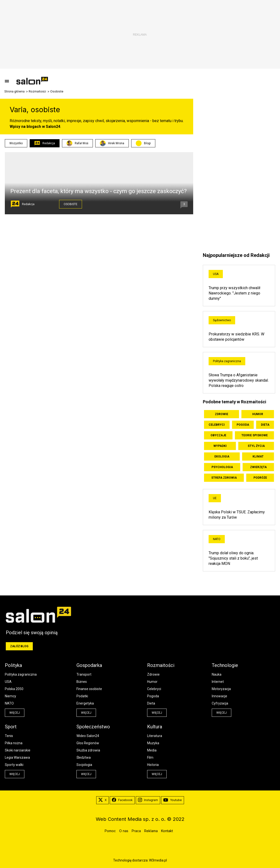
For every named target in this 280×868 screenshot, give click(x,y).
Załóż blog (19, 646)
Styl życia (256, 446)
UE (215, 498)
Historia (153, 765)
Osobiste (71, 204)
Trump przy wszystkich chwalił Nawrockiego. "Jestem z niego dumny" (234, 293)
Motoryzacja (221, 689)
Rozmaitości (37, 91)
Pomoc (110, 831)
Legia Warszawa (17, 757)
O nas (124, 831)
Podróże (260, 478)
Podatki (82, 696)
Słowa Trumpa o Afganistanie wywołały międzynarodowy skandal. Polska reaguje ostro (239, 380)
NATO (217, 539)
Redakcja (45, 143)
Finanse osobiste (89, 689)
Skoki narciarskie (18, 750)
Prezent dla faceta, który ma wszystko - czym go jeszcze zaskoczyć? (99, 191)
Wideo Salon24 (88, 736)
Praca (136, 831)
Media (152, 750)
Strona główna (14, 91)
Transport (84, 674)
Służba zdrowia (88, 750)
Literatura (155, 736)
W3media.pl (158, 860)
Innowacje (219, 696)
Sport (11, 727)
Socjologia (84, 765)
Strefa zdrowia (224, 478)
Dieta (265, 425)
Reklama (151, 831)
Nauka (217, 674)
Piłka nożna (14, 743)
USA (216, 274)
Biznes (82, 682)
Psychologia (222, 467)
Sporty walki (14, 765)
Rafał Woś (77, 143)
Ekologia (222, 457)
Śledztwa (84, 757)
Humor (258, 414)
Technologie (225, 665)
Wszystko (16, 143)
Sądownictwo (222, 320)
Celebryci (217, 425)
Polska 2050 (14, 689)
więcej (15, 713)
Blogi (147, 143)
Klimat (258, 457)
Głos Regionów (88, 743)
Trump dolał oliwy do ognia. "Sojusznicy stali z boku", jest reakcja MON (233, 558)
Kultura (155, 727)
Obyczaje (218, 435)
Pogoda (243, 425)
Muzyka (153, 743)
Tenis (9, 736)
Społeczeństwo (93, 727)
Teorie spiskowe (255, 435)
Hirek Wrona (112, 143)
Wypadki (220, 446)
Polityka (13, 665)
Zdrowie (222, 414)
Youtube (173, 800)
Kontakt (167, 831)
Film (150, 757)
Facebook (122, 800)
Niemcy (10, 696)
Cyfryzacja (220, 703)
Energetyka (85, 703)
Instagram (148, 800)
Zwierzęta (258, 467)
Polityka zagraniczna (227, 361)
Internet (218, 682)
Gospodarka (89, 665)
